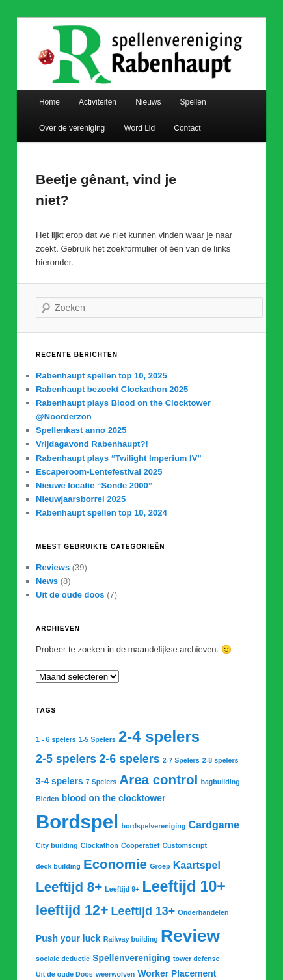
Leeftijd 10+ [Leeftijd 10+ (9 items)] (184, 886)
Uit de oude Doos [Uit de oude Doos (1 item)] (64, 974)
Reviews (53, 567)
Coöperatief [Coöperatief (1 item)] (140, 845)
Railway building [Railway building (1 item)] (131, 939)
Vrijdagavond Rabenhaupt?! (92, 444)
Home (49, 102)
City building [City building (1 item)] (57, 845)
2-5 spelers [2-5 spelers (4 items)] (66, 759)
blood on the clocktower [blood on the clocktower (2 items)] (114, 798)
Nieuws (148, 102)
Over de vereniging (72, 128)
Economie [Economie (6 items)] (115, 864)
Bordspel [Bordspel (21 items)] (77, 822)
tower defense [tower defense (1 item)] (196, 959)
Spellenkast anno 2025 (81, 430)
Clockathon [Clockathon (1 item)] (100, 845)
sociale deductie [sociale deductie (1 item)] (63, 959)
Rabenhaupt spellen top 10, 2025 (101, 376)
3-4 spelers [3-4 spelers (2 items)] (60, 781)
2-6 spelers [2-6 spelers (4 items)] (129, 759)
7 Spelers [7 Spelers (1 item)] (101, 782)
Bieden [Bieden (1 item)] (47, 799)
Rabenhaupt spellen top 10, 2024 (101, 513)
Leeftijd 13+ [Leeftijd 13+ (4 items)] (143, 911)
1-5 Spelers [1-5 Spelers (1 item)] (97, 739)
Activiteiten (98, 102)
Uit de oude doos (70, 595)
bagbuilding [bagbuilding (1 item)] (220, 782)
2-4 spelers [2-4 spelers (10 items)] (159, 736)
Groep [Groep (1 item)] (160, 866)
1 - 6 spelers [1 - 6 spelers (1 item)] (56, 739)
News (47, 581)
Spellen (193, 102)
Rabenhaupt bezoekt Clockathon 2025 (112, 389)
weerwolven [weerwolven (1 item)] (115, 974)
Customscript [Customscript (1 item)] (184, 845)
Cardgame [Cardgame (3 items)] (213, 825)
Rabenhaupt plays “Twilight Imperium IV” (119, 458)
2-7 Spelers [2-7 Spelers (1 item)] (181, 760)
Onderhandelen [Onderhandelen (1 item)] (203, 912)
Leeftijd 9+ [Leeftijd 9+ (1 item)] (122, 889)
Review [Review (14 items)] (190, 936)
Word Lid (139, 128)
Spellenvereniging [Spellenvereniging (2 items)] (131, 958)
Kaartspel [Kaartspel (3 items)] (197, 865)
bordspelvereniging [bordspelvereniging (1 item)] (153, 826)
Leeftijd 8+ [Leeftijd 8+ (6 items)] (69, 887)
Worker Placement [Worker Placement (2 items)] (177, 973)
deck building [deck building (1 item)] (58, 866)
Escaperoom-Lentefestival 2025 (99, 472)
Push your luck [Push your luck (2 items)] (68, 938)
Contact (187, 128)
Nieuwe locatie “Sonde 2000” (94, 485)
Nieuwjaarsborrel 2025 (81, 499)
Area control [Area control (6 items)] (158, 779)
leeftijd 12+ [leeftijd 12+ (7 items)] (72, 910)
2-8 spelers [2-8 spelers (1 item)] (221, 760)
